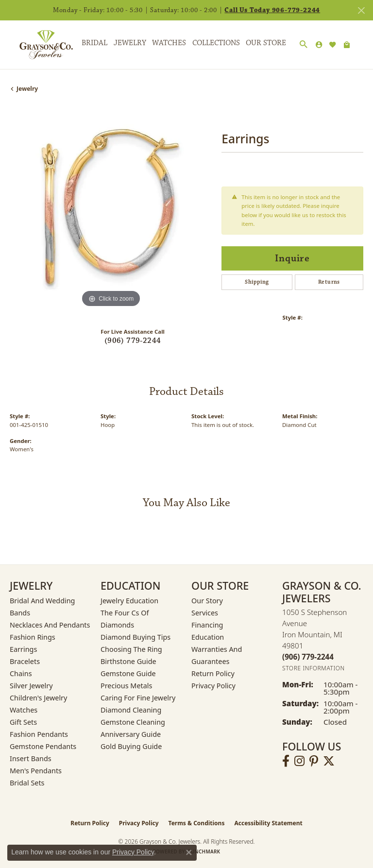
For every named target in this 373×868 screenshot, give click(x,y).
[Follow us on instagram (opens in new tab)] (299, 761)
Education (208, 637)
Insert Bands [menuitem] (31, 758)
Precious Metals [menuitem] (126, 686)
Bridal (94, 43)
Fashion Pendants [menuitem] (39, 734)
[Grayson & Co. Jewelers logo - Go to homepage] (39, 45)
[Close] (361, 10)
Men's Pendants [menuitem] (36, 771)
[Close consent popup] (189, 852)
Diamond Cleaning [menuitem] (131, 710)
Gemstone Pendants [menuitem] (43, 746)
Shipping (257, 282)
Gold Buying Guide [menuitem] (131, 746)
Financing (207, 625)
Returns (329, 282)
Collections (216, 43)
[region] (111, 209)
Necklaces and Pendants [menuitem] (50, 625)
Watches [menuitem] (24, 710)
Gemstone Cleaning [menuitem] (133, 722)
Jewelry (130, 43)
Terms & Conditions (197, 823)
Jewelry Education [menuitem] (129, 601)
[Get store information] (314, 668)
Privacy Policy (213, 686)
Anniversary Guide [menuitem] (131, 734)
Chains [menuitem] (21, 673)
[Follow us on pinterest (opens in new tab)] (314, 761)
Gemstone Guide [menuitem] (128, 673)
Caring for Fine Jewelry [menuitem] (138, 698)
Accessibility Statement (268, 823)
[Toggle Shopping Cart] (347, 45)
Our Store (266, 43)
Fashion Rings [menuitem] (33, 637)
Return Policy (213, 673)
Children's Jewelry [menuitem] (38, 698)
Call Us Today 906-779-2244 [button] (272, 10)
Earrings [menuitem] (23, 649)
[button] (304, 45)
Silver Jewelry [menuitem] (31, 686)
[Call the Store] (308, 657)
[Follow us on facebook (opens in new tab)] (286, 761)
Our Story (207, 601)
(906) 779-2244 (133, 341)
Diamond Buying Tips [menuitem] (136, 637)
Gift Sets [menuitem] (23, 722)
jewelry (27, 89)
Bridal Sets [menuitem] (27, 783)
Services (205, 613)
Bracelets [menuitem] (25, 661)
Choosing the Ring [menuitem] (131, 649)
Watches (169, 43)
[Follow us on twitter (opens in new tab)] (329, 761)
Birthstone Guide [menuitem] (128, 661)
